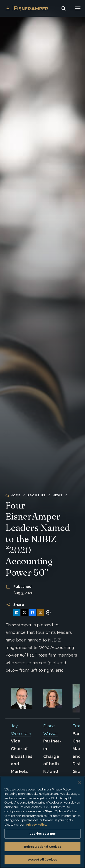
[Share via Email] (40, 612)
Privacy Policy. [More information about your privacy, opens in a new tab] (36, 825)
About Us (36, 495)
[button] (78, 8)
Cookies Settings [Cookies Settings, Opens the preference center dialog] (42, 834)
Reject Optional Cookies (43, 847)
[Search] (63, 8)
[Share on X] (24, 612)
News (58, 495)
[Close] (80, 783)
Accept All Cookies (42, 860)
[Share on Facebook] (32, 612)
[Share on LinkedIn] (17, 612)
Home (13, 495)
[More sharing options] (48, 612)
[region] (42, 822)
